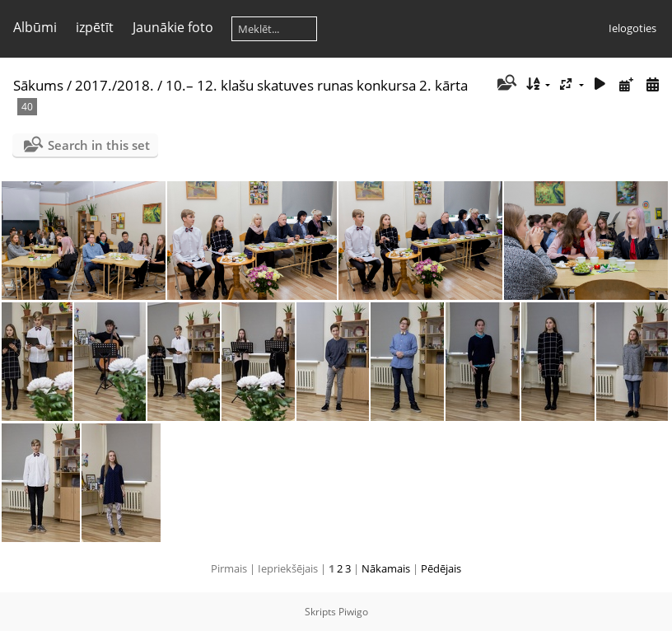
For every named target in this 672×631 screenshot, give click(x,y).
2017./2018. (114, 85)
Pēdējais (441, 568)
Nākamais (386, 568)
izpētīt (95, 27)
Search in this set (99, 145)
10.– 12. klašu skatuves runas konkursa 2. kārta (317, 85)
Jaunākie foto (173, 27)
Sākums (38, 85)
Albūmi (35, 27)
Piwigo (353, 612)
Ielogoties (632, 28)
